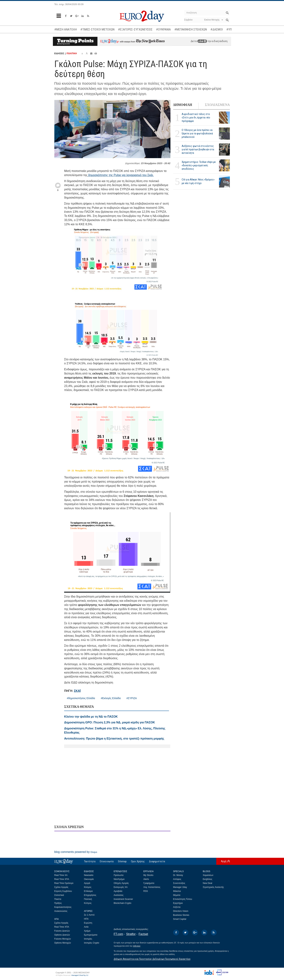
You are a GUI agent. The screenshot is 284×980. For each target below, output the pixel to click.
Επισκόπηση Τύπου (183, 899)
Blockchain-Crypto (123, 903)
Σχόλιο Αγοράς (61, 887)
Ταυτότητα (90, 861)
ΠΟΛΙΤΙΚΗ (72, 53)
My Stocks (148, 875)
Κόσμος (88, 887)
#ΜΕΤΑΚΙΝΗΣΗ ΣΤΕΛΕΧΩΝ (191, 29)
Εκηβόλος (208, 879)
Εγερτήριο (178, 903)
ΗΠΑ (86, 919)
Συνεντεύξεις (179, 883)
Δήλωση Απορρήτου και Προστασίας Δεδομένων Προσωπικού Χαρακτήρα (152, 959)
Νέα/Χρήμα (119, 879)
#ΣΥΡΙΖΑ (132, 698)
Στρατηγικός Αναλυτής (213, 887)
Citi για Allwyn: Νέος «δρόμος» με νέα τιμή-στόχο (198, 181)
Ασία (86, 927)
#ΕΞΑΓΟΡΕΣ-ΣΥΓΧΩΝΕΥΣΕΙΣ (135, 29)
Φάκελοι (177, 891)
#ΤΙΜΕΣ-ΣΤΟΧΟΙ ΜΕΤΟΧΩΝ (97, 29)
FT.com (118, 934)
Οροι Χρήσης (138, 861)
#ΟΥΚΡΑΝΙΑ (163, 29)
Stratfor (131, 934)
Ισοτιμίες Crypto (92, 943)
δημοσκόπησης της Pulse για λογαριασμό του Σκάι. (121, 175)
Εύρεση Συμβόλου (63, 891)
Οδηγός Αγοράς (121, 883)
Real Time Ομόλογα (64, 883)
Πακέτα (58, 899)
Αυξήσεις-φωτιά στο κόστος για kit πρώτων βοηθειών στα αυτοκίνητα (198, 149)
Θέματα (177, 895)
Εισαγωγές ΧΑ (121, 887)
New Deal (208, 883)
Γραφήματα (149, 883)
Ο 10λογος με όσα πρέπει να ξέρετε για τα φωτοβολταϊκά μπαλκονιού (197, 133)
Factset (143, 934)
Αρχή (224, 861)
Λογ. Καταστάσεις (152, 887)
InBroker (137, 946)
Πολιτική (88, 899)
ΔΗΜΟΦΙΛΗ (183, 105)
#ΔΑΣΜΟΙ (217, 29)
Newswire (89, 875)
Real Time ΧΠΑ (62, 879)
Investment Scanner (123, 899)
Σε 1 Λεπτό (89, 915)
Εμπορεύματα (91, 935)
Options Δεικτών (62, 935)
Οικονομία (89, 879)
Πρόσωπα (119, 875)
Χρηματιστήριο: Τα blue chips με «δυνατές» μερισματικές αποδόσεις (199, 165)
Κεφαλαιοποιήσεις (63, 907)
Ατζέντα (177, 907)
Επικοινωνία (107, 861)
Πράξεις (58, 903)
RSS (146, 891)
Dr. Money (178, 875)
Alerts (146, 879)
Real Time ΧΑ (61, 875)
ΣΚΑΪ (77, 691)
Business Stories (181, 915)
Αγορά (87, 883)
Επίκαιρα (88, 891)
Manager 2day (180, 887)
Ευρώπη (88, 923)
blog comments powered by (76, 852)
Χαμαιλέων (208, 875)
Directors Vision (181, 911)
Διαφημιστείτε (157, 861)
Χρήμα (87, 931)
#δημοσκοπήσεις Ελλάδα (81, 698)
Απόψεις (177, 879)
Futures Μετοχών (63, 939)
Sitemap (122, 861)
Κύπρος (88, 903)
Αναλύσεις (119, 895)
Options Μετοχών (63, 943)
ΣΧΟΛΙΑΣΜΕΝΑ (217, 105)
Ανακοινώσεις (61, 911)
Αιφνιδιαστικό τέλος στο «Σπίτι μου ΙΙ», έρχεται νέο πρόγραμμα (196, 118)
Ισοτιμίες (88, 939)
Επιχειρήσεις (90, 895)
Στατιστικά (59, 895)
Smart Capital (180, 919)
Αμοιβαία (118, 891)
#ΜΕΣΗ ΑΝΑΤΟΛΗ (66, 29)
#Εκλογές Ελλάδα (111, 698)
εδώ (202, 41)
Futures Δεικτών (62, 931)
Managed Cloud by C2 (80, 975)
